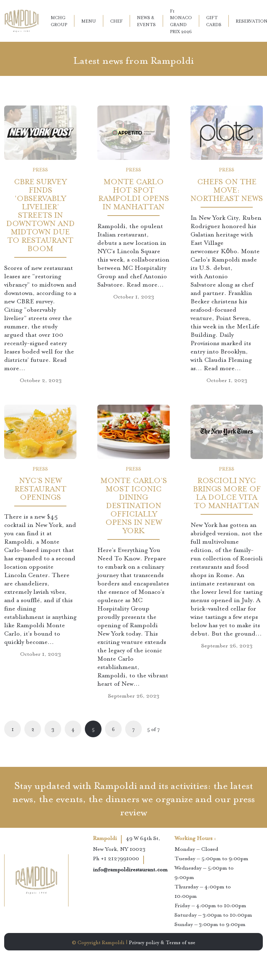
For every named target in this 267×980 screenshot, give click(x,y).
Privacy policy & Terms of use (162, 942)
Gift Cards (214, 21)
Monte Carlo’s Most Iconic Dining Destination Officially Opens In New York (134, 504)
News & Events (146, 21)
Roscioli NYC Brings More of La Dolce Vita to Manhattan (227, 492)
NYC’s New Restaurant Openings (41, 488)
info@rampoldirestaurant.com (130, 870)
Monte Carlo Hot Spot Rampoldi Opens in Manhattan (134, 193)
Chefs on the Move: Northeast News (227, 189)
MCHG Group (59, 21)
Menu (89, 21)
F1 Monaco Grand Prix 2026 (181, 21)
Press (40, 169)
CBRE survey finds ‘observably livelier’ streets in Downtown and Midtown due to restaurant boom (41, 214)
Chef (116, 21)
